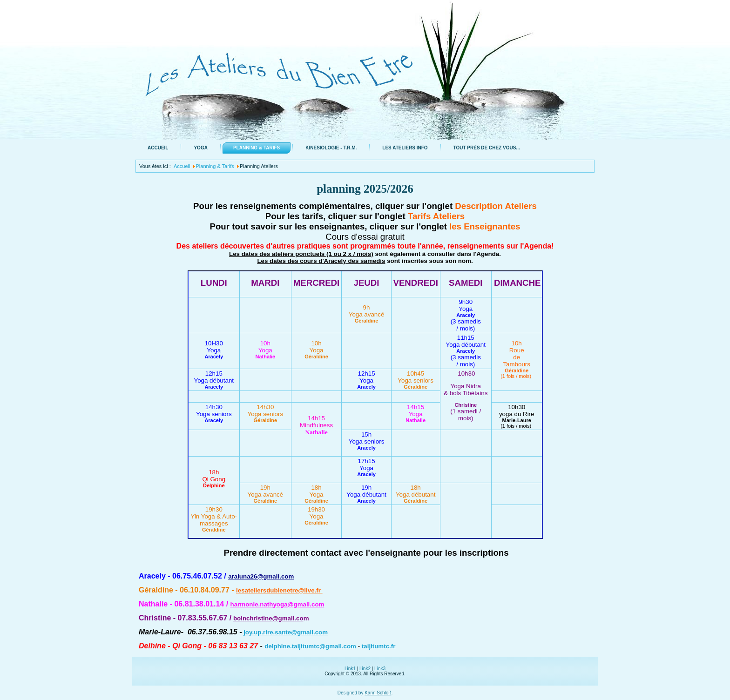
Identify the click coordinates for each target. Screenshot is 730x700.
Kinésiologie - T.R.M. (331, 148)
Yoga (200, 148)
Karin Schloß (378, 693)
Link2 (365, 669)
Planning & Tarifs (257, 148)
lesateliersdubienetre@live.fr (279, 590)
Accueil (158, 148)
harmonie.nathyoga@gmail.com (277, 604)
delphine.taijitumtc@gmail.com (310, 646)
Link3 (380, 669)
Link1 (350, 669)
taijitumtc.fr (379, 646)
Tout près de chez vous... (487, 148)
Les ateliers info (405, 148)
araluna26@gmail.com (261, 576)
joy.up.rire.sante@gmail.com (286, 632)
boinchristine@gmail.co (268, 618)
